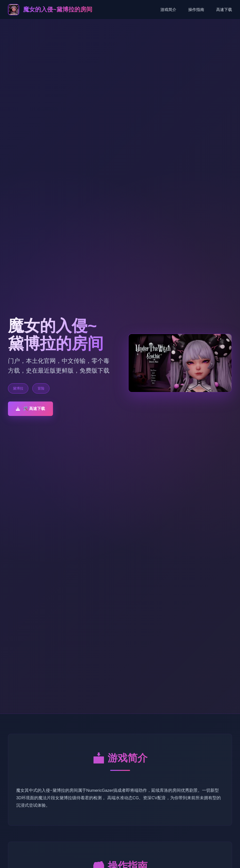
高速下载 (224, 10)
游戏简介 (168, 10)
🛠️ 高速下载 (30, 409)
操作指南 (196, 10)
